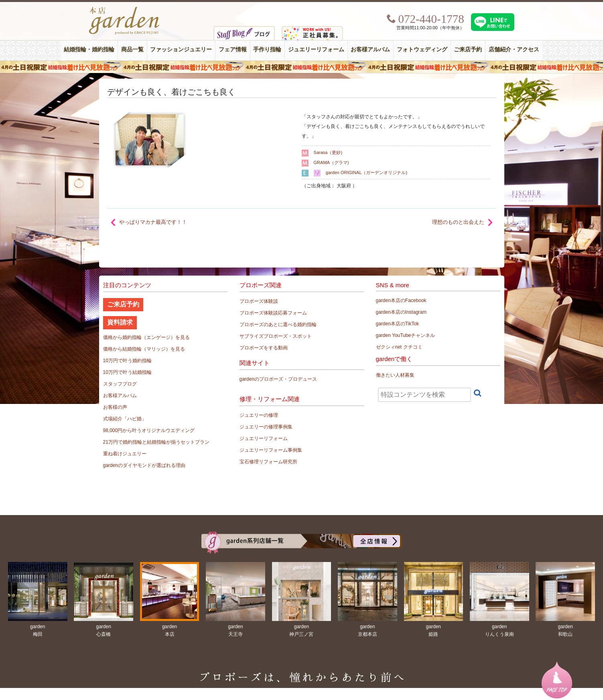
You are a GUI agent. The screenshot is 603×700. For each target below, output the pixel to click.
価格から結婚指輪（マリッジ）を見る (144, 349)
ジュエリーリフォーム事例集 (271, 450)
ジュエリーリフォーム (316, 50)
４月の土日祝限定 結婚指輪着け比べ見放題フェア (301, 67)
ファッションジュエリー (181, 50)
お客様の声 (115, 407)
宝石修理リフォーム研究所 (268, 462)
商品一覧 (132, 50)
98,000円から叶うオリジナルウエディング (149, 430)
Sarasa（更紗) (328, 152)
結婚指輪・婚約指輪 (89, 50)
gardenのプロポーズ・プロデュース (278, 379)
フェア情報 (233, 50)
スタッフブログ (120, 384)
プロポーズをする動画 (264, 348)
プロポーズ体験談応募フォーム (273, 313)
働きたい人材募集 (395, 375)
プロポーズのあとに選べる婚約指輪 (278, 325)
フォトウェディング (422, 50)
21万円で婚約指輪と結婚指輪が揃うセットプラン (156, 442)
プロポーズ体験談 (259, 301)
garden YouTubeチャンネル (406, 335)
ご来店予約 (468, 50)
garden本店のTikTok (398, 324)
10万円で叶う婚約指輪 (127, 361)
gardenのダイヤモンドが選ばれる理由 (144, 465)
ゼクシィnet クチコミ (399, 347)
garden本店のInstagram (401, 312)
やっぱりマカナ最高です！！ (153, 222)
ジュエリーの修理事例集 (266, 427)
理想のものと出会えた (458, 222)
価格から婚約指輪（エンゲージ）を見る (146, 337)
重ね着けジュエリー (125, 454)
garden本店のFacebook (401, 300)
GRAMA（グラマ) (331, 162)
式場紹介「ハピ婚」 (125, 419)
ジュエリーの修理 (259, 415)
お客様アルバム (370, 50)
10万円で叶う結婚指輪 (127, 372)
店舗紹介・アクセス (514, 50)
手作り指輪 (267, 50)
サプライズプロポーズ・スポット (276, 336)
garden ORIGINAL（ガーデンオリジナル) (367, 172)
